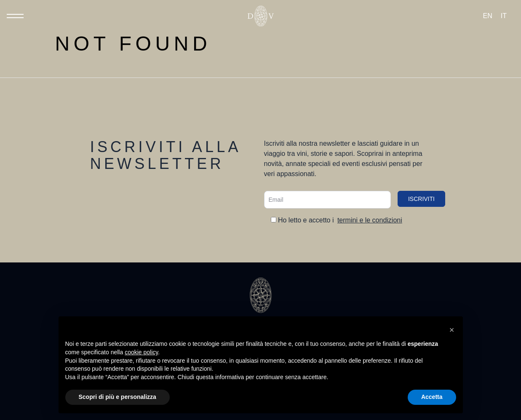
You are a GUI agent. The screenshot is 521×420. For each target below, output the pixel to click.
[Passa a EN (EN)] (488, 16)
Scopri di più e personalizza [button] (118, 397)
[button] (452, 330)
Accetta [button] (432, 397)
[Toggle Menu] (15, 16)
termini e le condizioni (370, 220)
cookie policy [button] (141, 352)
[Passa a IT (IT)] (504, 16)
